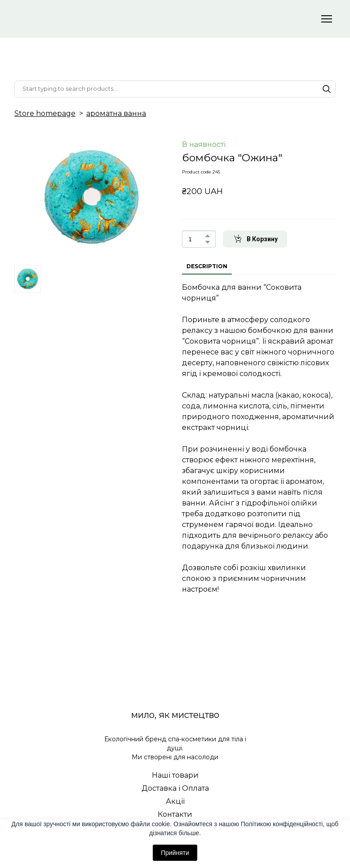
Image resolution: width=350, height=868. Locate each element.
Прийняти (175, 853)
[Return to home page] (89, 19)
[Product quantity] (197, 239)
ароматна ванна (116, 113)
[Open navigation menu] (327, 19)
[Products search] (175, 89)
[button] (327, 89)
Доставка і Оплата (175, 788)
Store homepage (45, 113)
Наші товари (175, 775)
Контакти (175, 814)
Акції (175, 801)
